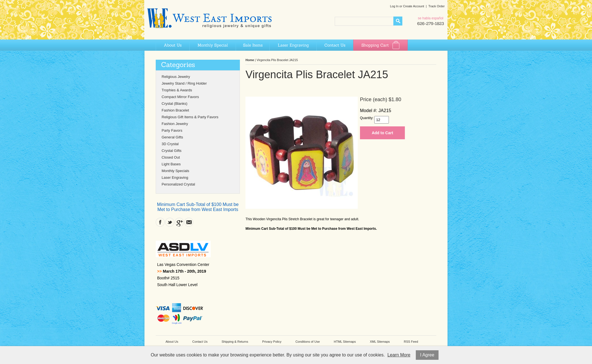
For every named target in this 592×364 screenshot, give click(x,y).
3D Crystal (170, 144)
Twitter (170, 222)
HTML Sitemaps (345, 342)
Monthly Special (213, 45)
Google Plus (179, 222)
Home (250, 60)
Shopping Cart (380, 45)
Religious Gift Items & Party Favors (190, 117)
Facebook (160, 222)
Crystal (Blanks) (175, 104)
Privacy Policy (272, 342)
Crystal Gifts (172, 151)
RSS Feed (411, 342)
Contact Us (335, 45)
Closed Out (171, 157)
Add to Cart (382, 133)
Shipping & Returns (235, 342)
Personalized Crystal (178, 184)
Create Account (413, 6)
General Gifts (172, 137)
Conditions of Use (308, 342)
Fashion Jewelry (175, 124)
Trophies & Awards (177, 90)
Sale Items (253, 45)
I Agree (427, 355)
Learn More (399, 355)
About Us (173, 45)
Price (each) (374, 99)
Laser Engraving (293, 45)
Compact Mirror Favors (180, 97)
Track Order (437, 6)
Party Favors (172, 130)
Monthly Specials (175, 171)
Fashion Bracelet (175, 110)
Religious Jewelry (176, 77)
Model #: (369, 111)
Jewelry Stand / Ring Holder (184, 83)
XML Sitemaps (380, 342)
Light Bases (171, 164)
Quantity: (367, 118)
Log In (394, 6)
